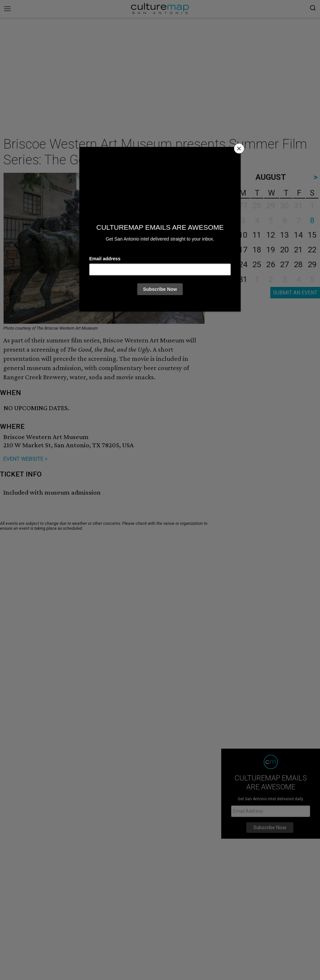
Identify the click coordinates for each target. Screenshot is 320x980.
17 (243, 250)
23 (229, 265)
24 (243, 265)
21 (298, 250)
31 (243, 279)
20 (284, 250)
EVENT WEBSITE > (26, 459)
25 (257, 265)
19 (271, 250)
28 (298, 265)
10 (243, 235)
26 (271, 265)
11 (257, 235)
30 (229, 279)
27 (284, 265)
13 (284, 235)
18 (257, 250)
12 (271, 235)
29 (312, 265)
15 (312, 235)
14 (298, 235)
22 (312, 250)
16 (229, 250)
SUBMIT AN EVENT (295, 293)
